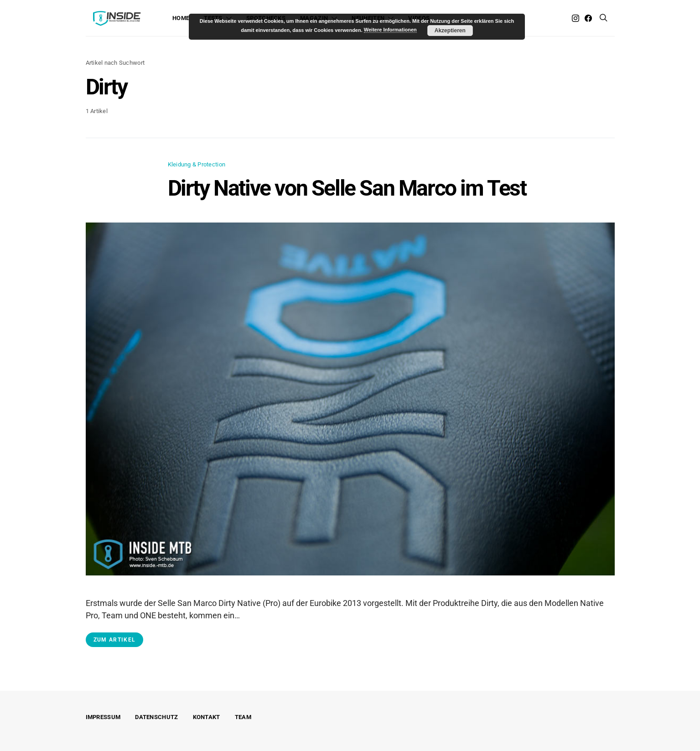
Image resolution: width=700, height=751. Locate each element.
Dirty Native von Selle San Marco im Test (347, 188)
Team (243, 717)
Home (181, 18)
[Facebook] (588, 18)
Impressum (103, 717)
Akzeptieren (450, 31)
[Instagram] (576, 18)
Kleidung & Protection (197, 164)
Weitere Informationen (390, 30)
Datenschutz (156, 717)
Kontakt (207, 717)
